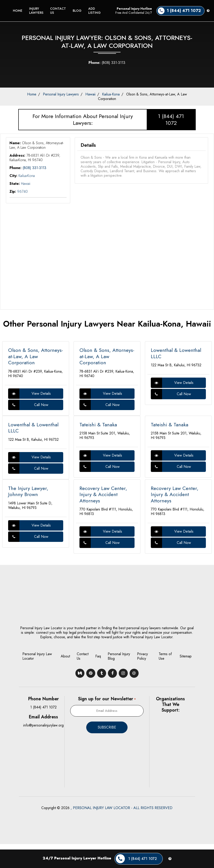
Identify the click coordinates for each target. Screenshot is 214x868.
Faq (98, 656)
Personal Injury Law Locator (37, 656)
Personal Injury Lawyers (61, 94)
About (65, 656)
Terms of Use (165, 656)
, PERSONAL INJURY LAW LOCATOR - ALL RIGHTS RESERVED (122, 808)
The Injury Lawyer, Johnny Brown (28, 491)
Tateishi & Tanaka (98, 425)
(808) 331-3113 (107, 63)
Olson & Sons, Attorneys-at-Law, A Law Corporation (142, 96)
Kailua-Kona (111, 94)
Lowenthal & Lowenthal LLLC (176, 353)
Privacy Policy (142, 656)
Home (18, 11)
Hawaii (90, 94)
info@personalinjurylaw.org (43, 725)
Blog (77, 11)
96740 (22, 191)
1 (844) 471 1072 (171, 120)
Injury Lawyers (36, 11)
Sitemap (186, 656)
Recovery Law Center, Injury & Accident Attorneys (103, 494)
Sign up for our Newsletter (107, 699)
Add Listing (94, 11)
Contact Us (58, 11)
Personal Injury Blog (119, 656)
